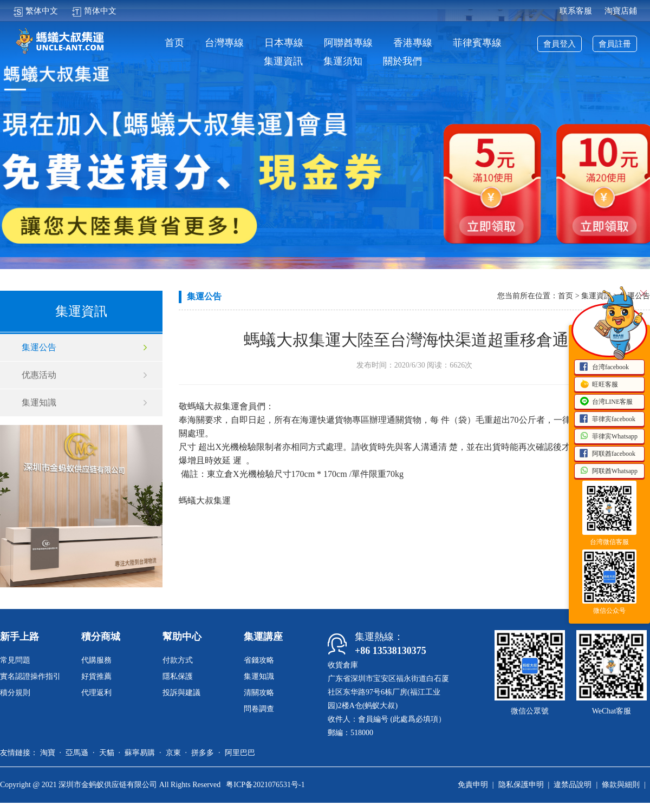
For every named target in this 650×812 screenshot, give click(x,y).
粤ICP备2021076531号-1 (265, 785)
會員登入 (560, 44)
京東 (173, 753)
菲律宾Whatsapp (608, 437)
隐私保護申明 (521, 785)
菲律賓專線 (477, 43)
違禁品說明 (573, 785)
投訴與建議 (181, 693)
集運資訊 (283, 61)
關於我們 (402, 61)
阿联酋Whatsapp (608, 472)
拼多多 (203, 753)
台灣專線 (224, 43)
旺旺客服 (599, 385)
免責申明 (473, 785)
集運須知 (343, 61)
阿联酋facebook (607, 454)
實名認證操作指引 (30, 676)
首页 (174, 43)
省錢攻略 (259, 660)
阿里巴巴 (240, 753)
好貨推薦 (96, 676)
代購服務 (96, 660)
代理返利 (96, 693)
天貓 (107, 753)
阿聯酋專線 (348, 43)
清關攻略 (259, 693)
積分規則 (15, 693)
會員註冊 (615, 44)
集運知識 (39, 402)
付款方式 (178, 660)
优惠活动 (39, 375)
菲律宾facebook (607, 420)
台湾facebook (604, 368)
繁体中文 (35, 11)
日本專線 (284, 43)
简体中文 (94, 11)
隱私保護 (178, 676)
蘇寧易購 (140, 753)
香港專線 (413, 43)
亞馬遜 (77, 753)
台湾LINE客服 (606, 402)
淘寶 (48, 753)
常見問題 (15, 660)
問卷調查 (259, 709)
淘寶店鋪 (621, 11)
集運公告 (39, 347)
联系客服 (576, 11)
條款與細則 (621, 785)
